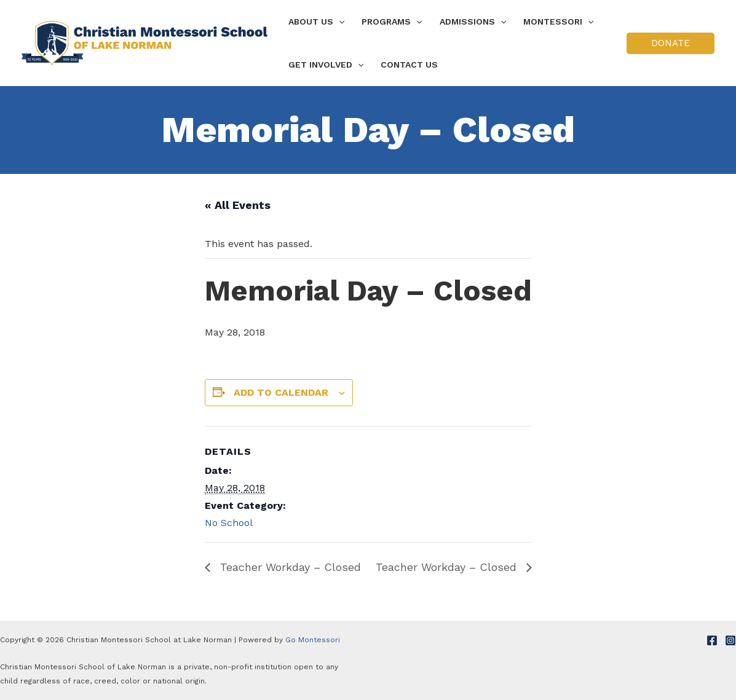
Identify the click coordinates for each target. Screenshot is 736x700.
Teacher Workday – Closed (289, 567)
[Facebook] (712, 640)
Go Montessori (313, 640)
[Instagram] (730, 640)
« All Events (238, 205)
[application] (339, 22)
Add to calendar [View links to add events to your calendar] (281, 392)
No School (229, 523)
